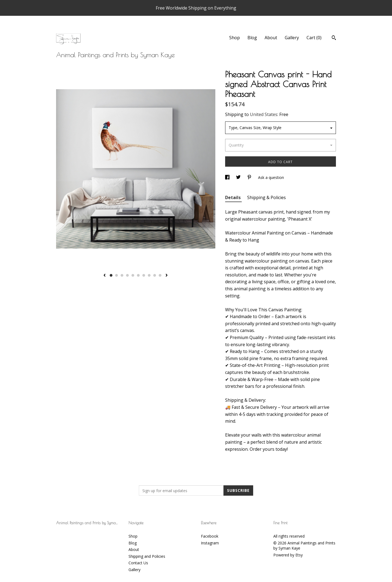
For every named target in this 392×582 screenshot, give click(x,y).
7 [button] (144, 275)
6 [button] (138, 275)
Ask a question (271, 177)
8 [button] (149, 275)
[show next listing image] (167, 276)
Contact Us (138, 563)
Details (233, 197)
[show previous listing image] (105, 276)
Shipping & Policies (267, 197)
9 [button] (155, 275)
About (271, 38)
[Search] (334, 38)
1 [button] (111, 275)
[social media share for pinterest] (250, 177)
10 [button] (160, 275)
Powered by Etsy (288, 555)
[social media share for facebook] (228, 177)
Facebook (210, 536)
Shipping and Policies (147, 556)
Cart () (314, 38)
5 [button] (133, 275)
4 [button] (127, 275)
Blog (252, 38)
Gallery (292, 38)
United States (264, 114)
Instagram (210, 543)
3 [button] (122, 275)
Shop (235, 38)
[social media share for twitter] (239, 177)
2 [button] (117, 275)
